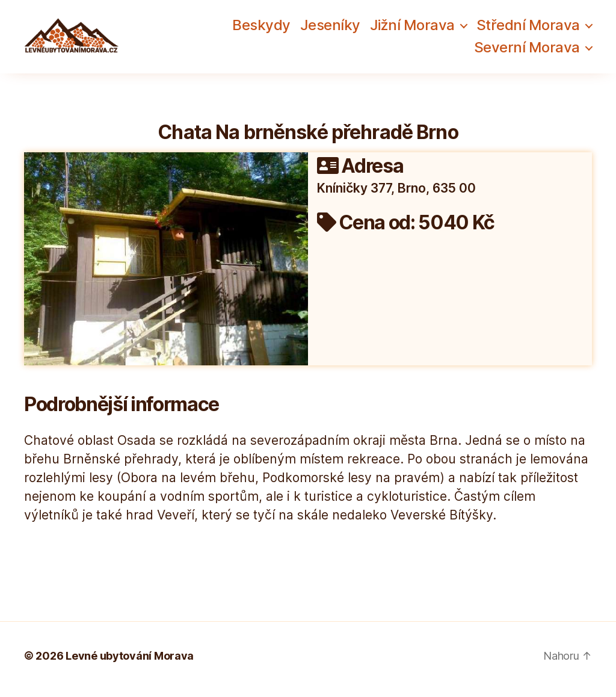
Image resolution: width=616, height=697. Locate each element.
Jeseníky (330, 29)
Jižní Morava (412, 29)
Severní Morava (527, 51)
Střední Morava (528, 29)
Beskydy (261, 29)
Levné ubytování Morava (130, 663)
